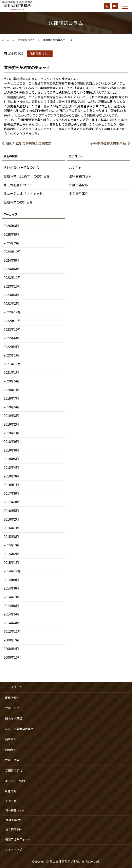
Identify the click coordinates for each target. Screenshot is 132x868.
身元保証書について (18, 185)
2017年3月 (11, 502)
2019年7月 (11, 399)
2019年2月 (11, 424)
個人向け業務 (14, 718)
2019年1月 (11, 433)
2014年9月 (11, 580)
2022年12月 (12, 312)
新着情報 (11, 791)
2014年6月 (11, 606)
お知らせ (75, 168)
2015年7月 (11, 545)
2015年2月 (11, 554)
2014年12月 (12, 571)
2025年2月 (11, 243)
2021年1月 (11, 373)
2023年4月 (11, 295)
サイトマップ (14, 850)
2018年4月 (11, 468)
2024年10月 (12, 252)
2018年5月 (11, 459)
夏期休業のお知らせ (18, 202)
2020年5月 (11, 381)
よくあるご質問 (15, 781)
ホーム (6, 40)
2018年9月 (11, 442)
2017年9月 (11, 494)
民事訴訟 (11, 739)
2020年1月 (11, 390)
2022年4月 (11, 347)
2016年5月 (11, 511)
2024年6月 (11, 269)
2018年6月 (11, 450)
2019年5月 (11, 407)
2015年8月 (11, 537)
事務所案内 (12, 698)
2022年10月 (12, 330)
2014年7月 (11, 597)
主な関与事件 (79, 194)
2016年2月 (11, 520)
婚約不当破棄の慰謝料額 (108, 144)
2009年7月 (11, 640)
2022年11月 (12, 321)
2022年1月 (11, 355)
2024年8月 (11, 261)
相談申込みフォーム (18, 839)
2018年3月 (11, 476)
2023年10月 (12, 286)
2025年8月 (11, 235)
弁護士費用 (12, 760)
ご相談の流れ (14, 771)
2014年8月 (11, 588)
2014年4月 (11, 623)
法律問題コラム (26, 40)
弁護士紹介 (12, 708)
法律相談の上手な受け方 (21, 168)
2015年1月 (11, 563)
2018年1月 (11, 485)
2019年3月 (11, 416)
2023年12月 (12, 278)
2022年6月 (11, 338)
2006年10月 (12, 658)
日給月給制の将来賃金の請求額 (29, 144)
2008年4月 (11, 649)
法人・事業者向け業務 (19, 729)
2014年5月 (11, 614)
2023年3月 (11, 304)
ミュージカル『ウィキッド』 (25, 194)
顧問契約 (11, 750)
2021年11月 (12, 364)
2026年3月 (11, 226)
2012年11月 (12, 632)
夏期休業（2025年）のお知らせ (27, 176)
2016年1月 (11, 528)
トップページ (14, 687)
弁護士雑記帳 (79, 185)
